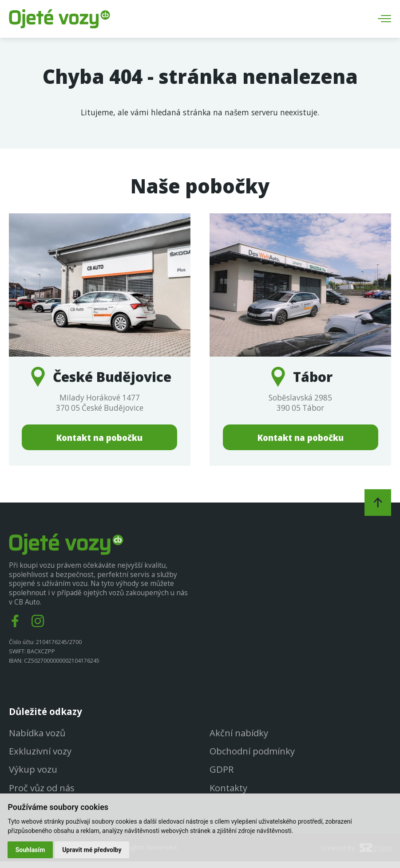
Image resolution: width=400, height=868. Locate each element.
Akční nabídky (239, 738)
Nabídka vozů (38, 738)
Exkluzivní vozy (40, 757)
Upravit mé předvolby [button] (92, 849)
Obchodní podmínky (253, 757)
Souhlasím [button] (30, 849)
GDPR (222, 775)
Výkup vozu (33, 775)
